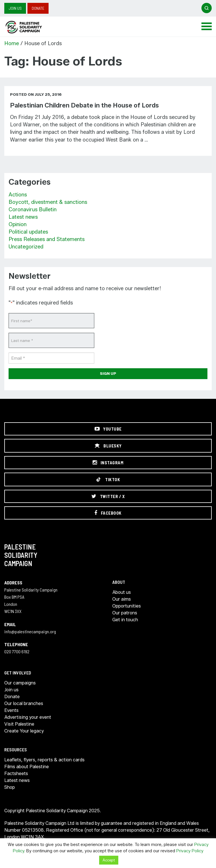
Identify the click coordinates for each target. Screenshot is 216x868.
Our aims (122, 599)
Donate (38, 8)
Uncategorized (26, 247)
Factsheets (16, 774)
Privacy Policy (190, 851)
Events (11, 710)
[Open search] (207, 8)
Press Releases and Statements (47, 239)
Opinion (18, 224)
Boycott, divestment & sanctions (48, 202)
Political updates (28, 232)
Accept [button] (109, 860)
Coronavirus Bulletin (33, 210)
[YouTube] (108, 429)
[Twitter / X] (108, 496)
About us (122, 592)
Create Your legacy (24, 731)
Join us (15, 8)
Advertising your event (28, 717)
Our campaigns (20, 683)
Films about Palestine (27, 767)
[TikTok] (108, 479)
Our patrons (125, 613)
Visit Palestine (19, 724)
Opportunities (127, 606)
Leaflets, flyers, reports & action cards (44, 760)
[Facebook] (108, 513)
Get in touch (125, 620)
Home (12, 43)
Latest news (23, 217)
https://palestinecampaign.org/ (30, 27)
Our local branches (24, 703)
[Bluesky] (108, 446)
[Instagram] (108, 463)
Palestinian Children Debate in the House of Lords (84, 105)
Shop (10, 787)
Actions (18, 195)
